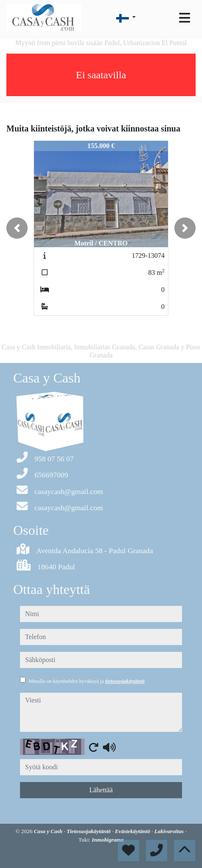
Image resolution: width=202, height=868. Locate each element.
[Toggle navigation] (185, 18)
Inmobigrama (108, 840)
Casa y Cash (49, 831)
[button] (17, 228)
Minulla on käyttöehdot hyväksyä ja (87, 681)
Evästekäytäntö (133, 831)
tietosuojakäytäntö (125, 681)
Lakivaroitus (170, 831)
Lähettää (101, 790)
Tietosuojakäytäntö (90, 831)
